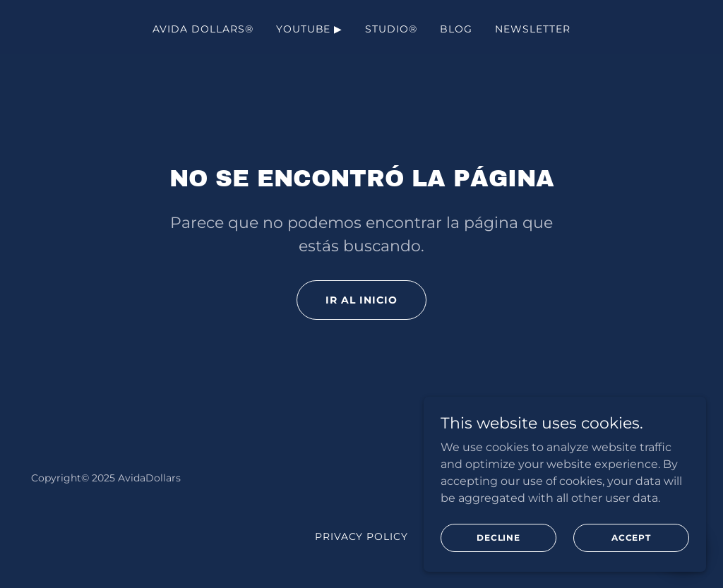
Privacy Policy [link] (362, 536)
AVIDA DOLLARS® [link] (203, 29)
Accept (631, 566)
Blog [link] (456, 29)
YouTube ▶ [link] (310, 29)
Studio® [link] (391, 29)
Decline (498, 566)
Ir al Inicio (361, 300)
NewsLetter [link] (533, 29)
